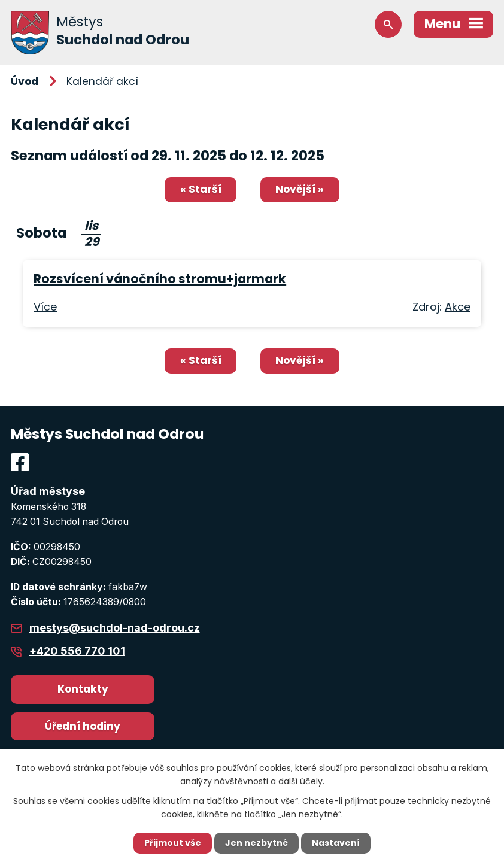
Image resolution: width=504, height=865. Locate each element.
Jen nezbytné (256, 843)
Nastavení (336, 843)
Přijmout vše (173, 843)
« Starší (201, 189)
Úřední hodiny (83, 726)
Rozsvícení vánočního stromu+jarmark (160, 279)
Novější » (300, 189)
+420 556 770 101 (77, 651)
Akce (458, 307)
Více (45, 307)
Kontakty (83, 689)
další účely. (301, 781)
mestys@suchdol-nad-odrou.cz (115, 628)
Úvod (25, 81)
